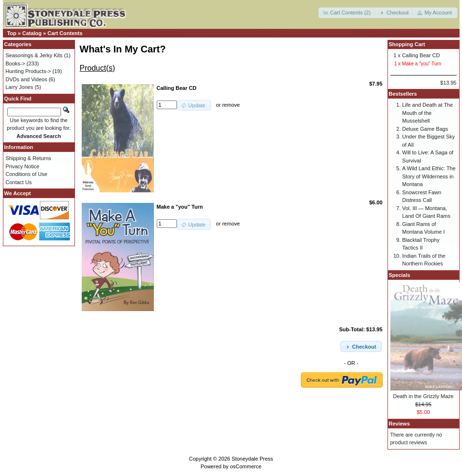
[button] (347, 13)
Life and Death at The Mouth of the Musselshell (428, 113)
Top (12, 33)
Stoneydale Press (252, 459)
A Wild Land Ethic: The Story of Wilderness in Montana (429, 176)
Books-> (16, 63)
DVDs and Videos (27, 79)
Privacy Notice (23, 166)
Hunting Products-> (28, 71)
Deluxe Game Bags (425, 129)
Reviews (400, 424)
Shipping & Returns (29, 158)
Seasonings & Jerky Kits (34, 55)
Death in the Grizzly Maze (424, 396)
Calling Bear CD (421, 55)
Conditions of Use (27, 174)
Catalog (32, 33)
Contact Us (19, 182)
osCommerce (245, 466)
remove (231, 105)
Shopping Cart (407, 44)
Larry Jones (19, 87)
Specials (400, 275)
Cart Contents (65, 33)
